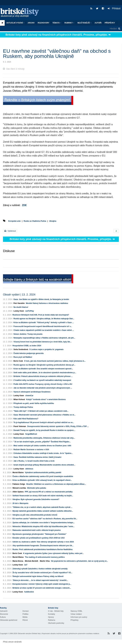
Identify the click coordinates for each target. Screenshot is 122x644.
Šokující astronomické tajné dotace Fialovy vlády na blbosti (38, 576)
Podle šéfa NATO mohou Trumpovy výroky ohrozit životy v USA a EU (43, 384)
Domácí (26, 611)
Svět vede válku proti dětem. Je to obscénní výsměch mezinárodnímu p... (45, 373)
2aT (26, 565)
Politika (25, 614)
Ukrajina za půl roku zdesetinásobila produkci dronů (35, 515)
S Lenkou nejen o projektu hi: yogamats (46, 349)
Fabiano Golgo (19, 484)
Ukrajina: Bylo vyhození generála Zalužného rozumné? (36, 499)
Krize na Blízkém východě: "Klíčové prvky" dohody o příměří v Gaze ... (44, 323)
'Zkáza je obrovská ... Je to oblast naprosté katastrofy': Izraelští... (40, 580)
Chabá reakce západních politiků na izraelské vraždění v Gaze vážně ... (44, 330)
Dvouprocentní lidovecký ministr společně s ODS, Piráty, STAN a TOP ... (58, 426)
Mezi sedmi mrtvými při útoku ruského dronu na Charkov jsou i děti (42, 446)
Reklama (52, 620)
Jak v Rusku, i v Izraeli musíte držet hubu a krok (34, 461)
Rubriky (69, 23)
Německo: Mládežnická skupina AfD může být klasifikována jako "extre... (43, 526)
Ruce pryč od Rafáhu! (23, 357)
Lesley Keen (19, 311)
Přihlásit (114, 8)
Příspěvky (110, 23)
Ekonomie (4, 614)
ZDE (24, 205)
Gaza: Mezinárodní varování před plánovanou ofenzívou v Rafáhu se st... (44, 415)
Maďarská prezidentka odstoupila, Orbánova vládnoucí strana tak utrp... (44, 438)
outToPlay (29, 311)
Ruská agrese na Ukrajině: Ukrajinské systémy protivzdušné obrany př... (44, 365)
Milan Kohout (19, 399)
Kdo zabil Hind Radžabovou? (26, 419)
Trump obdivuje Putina (23, 407)
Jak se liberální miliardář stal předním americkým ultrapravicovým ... (43, 388)
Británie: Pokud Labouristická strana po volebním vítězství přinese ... (43, 376)
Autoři (98, 23)
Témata (57, 23)
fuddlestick (29, 592)
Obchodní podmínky (56, 623)
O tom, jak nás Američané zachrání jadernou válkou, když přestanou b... (55, 361)
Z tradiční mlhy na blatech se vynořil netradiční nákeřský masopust (42, 380)
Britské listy (21, 13)
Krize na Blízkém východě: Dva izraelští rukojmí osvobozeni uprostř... (43, 369)
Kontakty (52, 614)
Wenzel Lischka (19, 488)
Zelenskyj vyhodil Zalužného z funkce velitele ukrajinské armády (40, 569)
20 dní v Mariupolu (20, 503)
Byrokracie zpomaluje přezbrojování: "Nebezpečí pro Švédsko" (39, 534)
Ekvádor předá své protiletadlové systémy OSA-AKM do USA (38, 538)
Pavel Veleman (20, 426)
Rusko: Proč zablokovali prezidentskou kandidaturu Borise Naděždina (42, 549)
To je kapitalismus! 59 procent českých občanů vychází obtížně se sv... (44, 422)
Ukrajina (53, 221)
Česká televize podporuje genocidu (29, 353)
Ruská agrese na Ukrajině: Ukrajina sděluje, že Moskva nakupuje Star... (44, 319)
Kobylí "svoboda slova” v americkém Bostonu (46, 399)
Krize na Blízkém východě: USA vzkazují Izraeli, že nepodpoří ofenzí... (42, 480)
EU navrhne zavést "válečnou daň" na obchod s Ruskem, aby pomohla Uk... (45, 519)
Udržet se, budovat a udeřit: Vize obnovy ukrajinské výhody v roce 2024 (43, 542)
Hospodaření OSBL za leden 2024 (27, 346)
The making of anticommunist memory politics (45, 557)
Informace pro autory (79, 617)
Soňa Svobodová (21, 349)
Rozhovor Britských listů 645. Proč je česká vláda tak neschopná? (41, 315)
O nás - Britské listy (56, 611)
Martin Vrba (45, 561)
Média (25, 617)
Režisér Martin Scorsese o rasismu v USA (31, 450)
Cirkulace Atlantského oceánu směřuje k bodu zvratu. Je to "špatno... (43, 453)
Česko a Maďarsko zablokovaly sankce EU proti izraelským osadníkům (43, 476)
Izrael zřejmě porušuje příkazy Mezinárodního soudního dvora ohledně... (44, 465)
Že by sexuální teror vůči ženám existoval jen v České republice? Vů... (42, 573)
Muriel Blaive (18, 473)
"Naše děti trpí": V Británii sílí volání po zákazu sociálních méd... (41, 411)
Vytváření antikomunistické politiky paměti (43, 473)
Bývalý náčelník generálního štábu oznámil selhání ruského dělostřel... (43, 511)
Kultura (3, 617)
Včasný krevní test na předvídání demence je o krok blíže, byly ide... (42, 342)
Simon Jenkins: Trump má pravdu (28, 334)
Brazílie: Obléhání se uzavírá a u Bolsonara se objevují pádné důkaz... (56, 484)
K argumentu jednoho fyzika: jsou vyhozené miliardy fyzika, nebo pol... (53, 553)
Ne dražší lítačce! (21, 307)
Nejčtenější (84, 23)
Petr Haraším (19, 303)
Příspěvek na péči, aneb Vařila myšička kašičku (34, 403)
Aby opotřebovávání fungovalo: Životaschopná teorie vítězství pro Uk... (43, 546)
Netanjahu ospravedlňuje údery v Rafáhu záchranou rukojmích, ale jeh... (44, 338)
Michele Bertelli (32, 561)
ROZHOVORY (43, 23)
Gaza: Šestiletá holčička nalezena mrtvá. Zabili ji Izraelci (37, 457)
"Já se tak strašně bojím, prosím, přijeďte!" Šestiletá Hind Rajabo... (42, 442)
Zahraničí (4, 611)
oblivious (29, 469)
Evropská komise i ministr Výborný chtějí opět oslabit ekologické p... (42, 584)
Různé (25, 620)
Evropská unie (14, 221)
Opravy (51, 617)
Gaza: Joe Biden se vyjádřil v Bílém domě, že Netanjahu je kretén (41, 299)
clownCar (29, 396)
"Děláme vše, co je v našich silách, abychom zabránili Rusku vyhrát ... (42, 507)
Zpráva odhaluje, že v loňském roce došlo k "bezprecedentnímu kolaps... (44, 523)
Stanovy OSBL (76, 611)
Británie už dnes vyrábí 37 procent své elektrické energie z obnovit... (42, 588)
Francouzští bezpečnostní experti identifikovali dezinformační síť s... (43, 326)
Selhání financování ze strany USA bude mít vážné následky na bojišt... (43, 496)
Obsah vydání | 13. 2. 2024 (19, 295)
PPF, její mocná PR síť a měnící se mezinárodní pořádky (49, 492)
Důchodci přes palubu (37, 488)
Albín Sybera (18, 492)
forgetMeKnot (31, 434)
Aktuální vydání (15, 23)
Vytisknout (10, 231)
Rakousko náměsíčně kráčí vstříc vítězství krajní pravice (37, 530)
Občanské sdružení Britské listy (29, 633)
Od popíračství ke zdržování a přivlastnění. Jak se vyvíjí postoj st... (79, 561)
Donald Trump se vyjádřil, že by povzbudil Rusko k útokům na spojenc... (44, 430)
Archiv (31, 23)
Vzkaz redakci (76, 614)
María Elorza (18, 561)
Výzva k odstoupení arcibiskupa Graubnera (32, 392)
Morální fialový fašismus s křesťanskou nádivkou (47, 303)
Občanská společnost (9, 620)
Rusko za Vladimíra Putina (35, 221)
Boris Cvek (18, 361)
